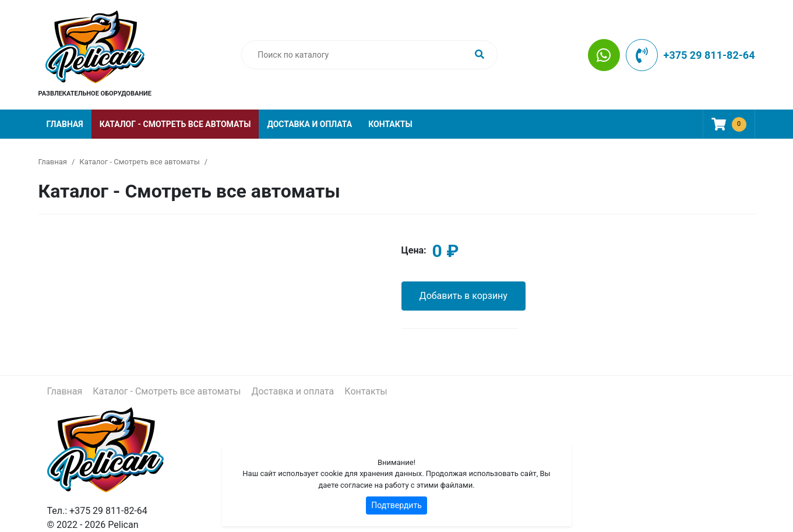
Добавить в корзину (464, 296)
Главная (65, 124)
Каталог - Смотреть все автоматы (175, 124)
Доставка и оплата (309, 124)
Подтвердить (396, 505)
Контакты (390, 124)
